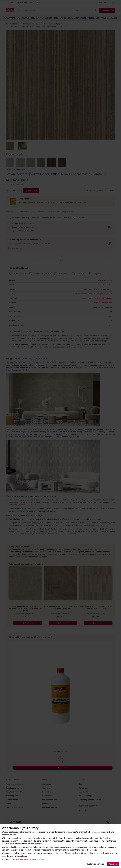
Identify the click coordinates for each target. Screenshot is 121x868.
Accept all (113, 864)
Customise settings (95, 864)
